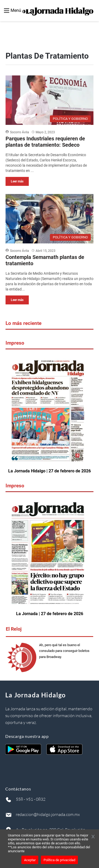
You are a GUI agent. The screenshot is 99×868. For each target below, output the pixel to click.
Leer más (17, 181)
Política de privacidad (59, 860)
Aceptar (30, 860)
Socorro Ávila (20, 132)
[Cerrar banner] (93, 837)
